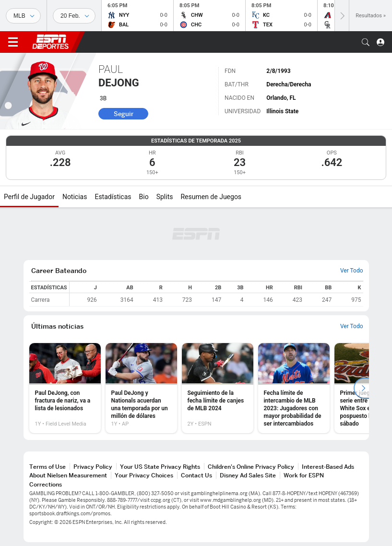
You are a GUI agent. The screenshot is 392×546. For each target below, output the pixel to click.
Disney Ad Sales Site (248, 475)
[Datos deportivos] (74, 16)
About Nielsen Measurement (68, 475)
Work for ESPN (304, 475)
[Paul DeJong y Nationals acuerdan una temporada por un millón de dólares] (141, 388)
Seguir (124, 114)
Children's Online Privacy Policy (251, 467)
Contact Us (196, 475)
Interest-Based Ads (328, 467)
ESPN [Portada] (50, 42)
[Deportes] (23, 16)
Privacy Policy (93, 467)
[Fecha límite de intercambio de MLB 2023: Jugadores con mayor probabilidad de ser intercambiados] (294, 388)
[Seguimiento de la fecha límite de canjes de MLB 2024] (218, 388)
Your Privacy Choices (144, 475)
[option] (65, 388)
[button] (366, 42)
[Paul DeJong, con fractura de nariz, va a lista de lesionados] (65, 388)
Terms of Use (48, 467)
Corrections (46, 484)
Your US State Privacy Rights (160, 467)
